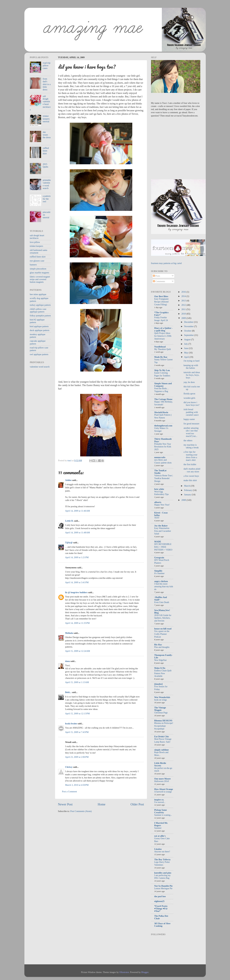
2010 (184, 314)
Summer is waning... (163, 815)
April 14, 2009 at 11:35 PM (77, 623)
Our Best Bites (161, 296)
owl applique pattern (39, 354)
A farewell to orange (163, 792)
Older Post (137, 804)
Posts (157, 276)
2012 (184, 305)
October (188, 331)
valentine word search (40, 367)
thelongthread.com (163, 426)
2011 (184, 309)
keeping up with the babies (191, 367)
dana (68, 661)
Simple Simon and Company (163, 385)
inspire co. (159, 800)
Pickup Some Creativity (161, 811)
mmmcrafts (160, 457)
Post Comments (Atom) (81, 811)
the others (188, 440)
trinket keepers (37, 246)
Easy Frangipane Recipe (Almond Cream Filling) (162, 302)
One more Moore (163, 779)
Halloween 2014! (162, 781)
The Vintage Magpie (160, 709)
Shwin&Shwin (161, 412)
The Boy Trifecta (162, 859)
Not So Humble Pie (163, 886)
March (187, 486)
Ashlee (68, 480)
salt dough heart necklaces (37, 237)
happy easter (189, 419)
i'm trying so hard (191, 361)
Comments (159, 281)
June (187, 348)
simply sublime (162, 750)
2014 (184, 296)
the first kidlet (190, 464)
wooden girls (189, 398)
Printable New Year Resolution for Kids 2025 (163, 447)
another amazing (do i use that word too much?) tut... (191, 432)
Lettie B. (69, 521)
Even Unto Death (162, 602)
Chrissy (69, 767)
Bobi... (68, 692)
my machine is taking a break (191, 446)
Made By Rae (161, 357)
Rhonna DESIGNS (163, 721)
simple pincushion (38, 269)
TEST (157, 518)
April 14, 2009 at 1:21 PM (77, 557)
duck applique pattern (40, 330)
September (189, 335)
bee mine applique (38, 294)
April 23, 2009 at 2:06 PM (77, 757)
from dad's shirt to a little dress (47, 84)
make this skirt (190, 480)
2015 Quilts (45, 165)
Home (102, 804)
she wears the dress (47, 135)
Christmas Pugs (161, 713)
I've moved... (160, 802)
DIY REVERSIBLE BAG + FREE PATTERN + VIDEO (163, 547)
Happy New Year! (162, 505)
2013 (184, 301)
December (189, 322)
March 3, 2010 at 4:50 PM (77, 785)
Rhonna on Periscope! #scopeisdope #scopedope (164, 726)
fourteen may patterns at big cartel (166, 263)
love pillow (35, 242)
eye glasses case (37, 261)
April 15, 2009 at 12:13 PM (77, 714)
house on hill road (163, 629)
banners (33, 265)
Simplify (158, 571)
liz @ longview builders (76, 592)
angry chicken (161, 581)
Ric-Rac (158, 645)
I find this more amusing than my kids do (164, 587)
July (186, 344)
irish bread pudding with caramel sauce (191, 412)
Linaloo (158, 849)
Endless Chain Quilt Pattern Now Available (163, 673)
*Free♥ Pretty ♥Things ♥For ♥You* (161, 909)
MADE (158, 542)
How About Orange (164, 789)
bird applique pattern (39, 326)
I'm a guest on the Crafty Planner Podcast (162, 634)
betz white (159, 489)
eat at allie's (160, 836)
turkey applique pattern (40, 305)
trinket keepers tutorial (46, 119)
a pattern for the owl (47, 199)
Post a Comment (70, 792)
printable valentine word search (47, 184)
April (187, 357)
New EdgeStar (160, 660)
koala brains (71, 724)
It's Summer (159, 573)
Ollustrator (124, 972)
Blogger (145, 972)
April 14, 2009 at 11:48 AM (78, 533)
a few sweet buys (191, 476)
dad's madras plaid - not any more (192, 470)
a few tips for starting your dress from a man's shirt (190, 456)
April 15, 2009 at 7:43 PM (77, 732)
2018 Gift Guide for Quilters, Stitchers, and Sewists (163, 618)
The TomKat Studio (160, 472)
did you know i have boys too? (191, 404)
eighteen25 (159, 901)
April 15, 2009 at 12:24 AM (78, 651)
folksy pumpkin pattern (40, 316)
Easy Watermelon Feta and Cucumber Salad (163, 531)
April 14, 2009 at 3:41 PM (77, 582)
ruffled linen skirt (46, 151)
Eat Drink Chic (162, 736)
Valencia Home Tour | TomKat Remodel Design (164, 478)
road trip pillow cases (47, 66)
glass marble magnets (40, 273)
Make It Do (160, 668)
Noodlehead (160, 347)
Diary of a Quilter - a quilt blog (164, 329)
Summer (158, 828)
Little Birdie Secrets (160, 764)
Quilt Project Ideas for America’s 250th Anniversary (163, 336)
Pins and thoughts (162, 647)
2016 (184, 292)
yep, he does (189, 382)
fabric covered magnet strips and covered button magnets (40, 279)
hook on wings (161, 700)
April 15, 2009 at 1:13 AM (77, 682)
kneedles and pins (163, 873)
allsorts (158, 502)
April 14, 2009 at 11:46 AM (78, 511)
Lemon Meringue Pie (163, 888)
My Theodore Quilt (163, 349)
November (189, 326)
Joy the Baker (161, 526)
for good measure (191, 424)
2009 (184, 318)
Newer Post (65, 804)
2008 (184, 500)
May (187, 353)
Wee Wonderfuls (162, 697)
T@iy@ (69, 543)
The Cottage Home (163, 399)
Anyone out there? (162, 852)
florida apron (189, 394)
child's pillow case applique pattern (38, 310)
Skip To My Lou (162, 370)
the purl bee (160, 896)
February (189, 490)
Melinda (69, 633)
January (188, 495)
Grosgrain (159, 558)
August (188, 339)
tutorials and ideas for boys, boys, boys (192, 375)
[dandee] (159, 684)
